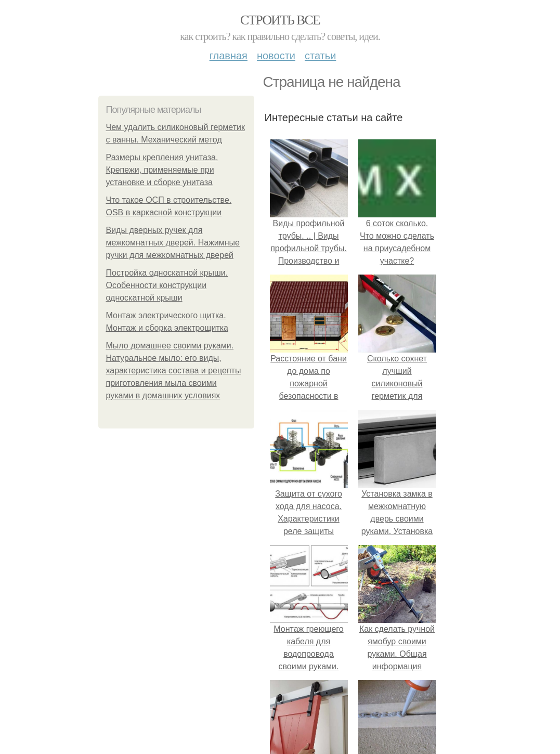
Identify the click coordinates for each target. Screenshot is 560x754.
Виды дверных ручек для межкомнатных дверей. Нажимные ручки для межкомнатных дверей (173, 243)
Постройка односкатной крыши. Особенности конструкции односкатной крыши (167, 285)
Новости (276, 56)
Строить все (280, 20)
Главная (229, 56)
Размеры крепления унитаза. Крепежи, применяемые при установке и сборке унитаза (162, 170)
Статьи (320, 56)
